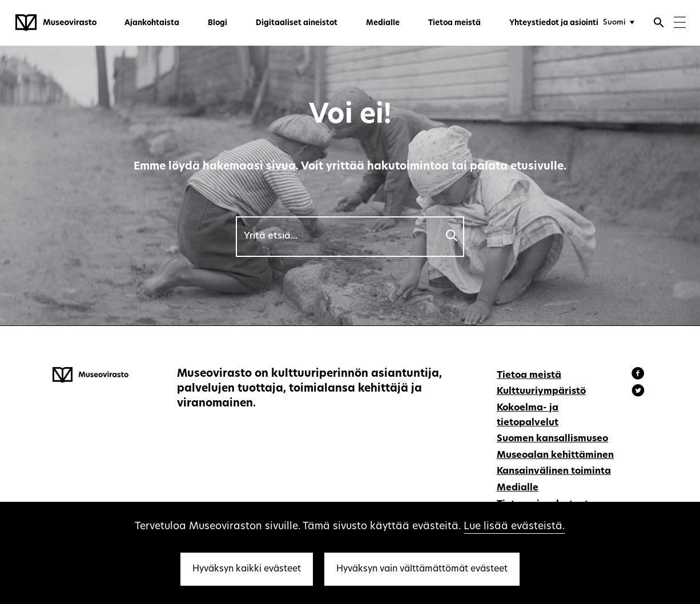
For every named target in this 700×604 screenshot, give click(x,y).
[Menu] (680, 24)
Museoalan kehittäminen (555, 456)
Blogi (218, 23)
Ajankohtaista (152, 23)
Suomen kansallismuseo (552, 439)
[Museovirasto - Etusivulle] (56, 23)
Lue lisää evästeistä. (514, 527)
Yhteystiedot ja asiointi (554, 23)
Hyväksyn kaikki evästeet (247, 569)
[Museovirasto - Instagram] (638, 392)
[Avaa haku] (659, 24)
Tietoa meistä (454, 23)
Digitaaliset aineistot (297, 23)
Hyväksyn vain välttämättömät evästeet (422, 569)
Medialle (383, 23)
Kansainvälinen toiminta (554, 472)
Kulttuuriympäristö (541, 392)
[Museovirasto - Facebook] (639, 375)
